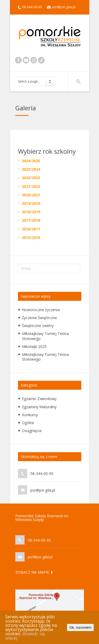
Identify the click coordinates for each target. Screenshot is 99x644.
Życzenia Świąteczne (39, 318)
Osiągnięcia (32, 431)
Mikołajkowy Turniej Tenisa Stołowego (45, 336)
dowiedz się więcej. (25, 636)
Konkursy (30, 415)
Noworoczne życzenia (41, 310)
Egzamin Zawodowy (39, 399)
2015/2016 (31, 237)
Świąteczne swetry (38, 326)
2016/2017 (31, 229)
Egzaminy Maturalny (39, 407)
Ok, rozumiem (80, 627)
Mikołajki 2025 (34, 346)
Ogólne (28, 423)
